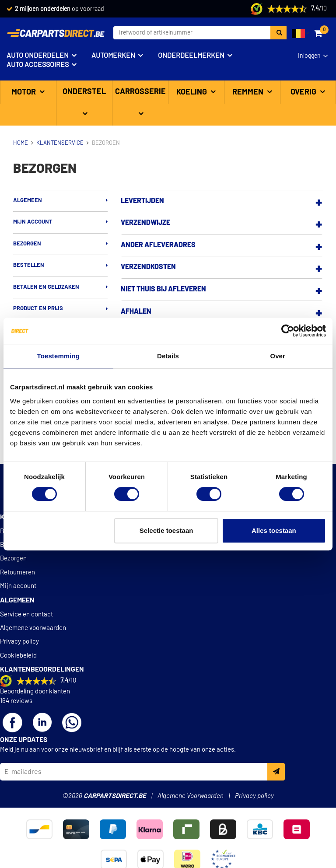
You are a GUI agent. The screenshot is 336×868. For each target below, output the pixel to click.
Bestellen (29, 265)
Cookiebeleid (18, 656)
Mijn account (33, 222)
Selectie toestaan (166, 530)
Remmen (249, 92)
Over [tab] (278, 356)
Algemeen (28, 201)
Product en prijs (38, 309)
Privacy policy (19, 642)
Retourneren (17, 572)
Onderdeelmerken (191, 56)
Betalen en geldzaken (46, 287)
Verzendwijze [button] (145, 223)
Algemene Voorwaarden (191, 796)
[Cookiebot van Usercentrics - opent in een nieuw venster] (288, 331)
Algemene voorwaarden (33, 628)
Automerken (113, 56)
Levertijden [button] (142, 201)
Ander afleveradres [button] (158, 245)
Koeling (192, 92)
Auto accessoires (38, 65)
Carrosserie (140, 92)
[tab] (222, 201)
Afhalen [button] (136, 311)
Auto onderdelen (38, 56)
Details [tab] (168, 356)
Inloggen (309, 56)
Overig (304, 92)
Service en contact (26, 614)
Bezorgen (27, 244)
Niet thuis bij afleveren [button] (163, 289)
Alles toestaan (274, 530)
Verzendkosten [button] (148, 267)
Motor (24, 92)
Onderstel (84, 92)
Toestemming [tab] (59, 356)
